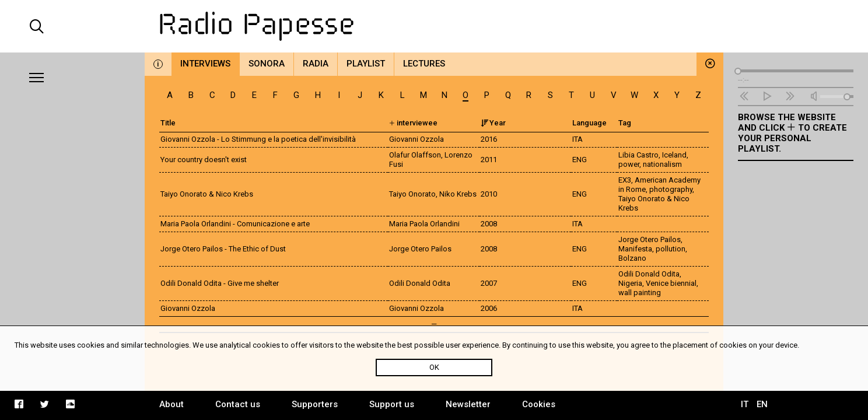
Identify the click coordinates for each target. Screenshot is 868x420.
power (629, 164)
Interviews (205, 64)
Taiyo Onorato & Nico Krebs (207, 194)
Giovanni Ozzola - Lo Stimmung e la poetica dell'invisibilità (258, 139)
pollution (671, 249)
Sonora (267, 64)
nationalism (662, 164)
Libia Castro (638, 155)
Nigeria (630, 283)
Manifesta (635, 249)
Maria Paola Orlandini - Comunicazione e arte (235, 224)
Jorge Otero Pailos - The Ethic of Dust (223, 249)
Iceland (674, 155)
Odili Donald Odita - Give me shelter (220, 283)
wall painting (640, 293)
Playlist (366, 64)
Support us (392, 404)
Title (168, 123)
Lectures (424, 64)
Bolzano (632, 258)
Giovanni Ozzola (188, 308)
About (171, 404)
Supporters (315, 404)
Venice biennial (671, 283)
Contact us (238, 404)
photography (671, 189)
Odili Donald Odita (649, 274)
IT (745, 404)
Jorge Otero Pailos (650, 239)
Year (493, 123)
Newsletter (468, 404)
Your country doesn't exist (204, 160)
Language (589, 123)
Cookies (539, 404)
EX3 (625, 180)
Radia (316, 64)
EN (762, 404)
